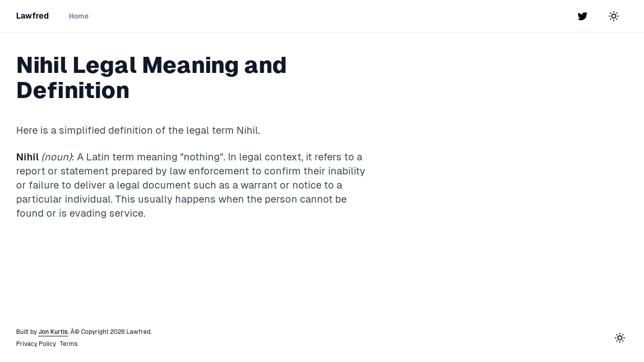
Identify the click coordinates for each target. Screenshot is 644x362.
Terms (69, 344)
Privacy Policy (36, 344)
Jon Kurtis (53, 332)
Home (79, 16)
